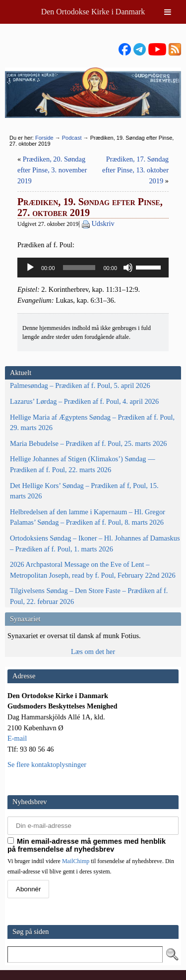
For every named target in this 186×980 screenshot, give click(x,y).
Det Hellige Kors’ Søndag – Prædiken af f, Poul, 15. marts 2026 (84, 491)
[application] (93, 268)
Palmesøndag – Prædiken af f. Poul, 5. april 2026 (80, 385)
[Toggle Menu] (168, 12)
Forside (44, 138)
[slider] (79, 268)
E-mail (17, 738)
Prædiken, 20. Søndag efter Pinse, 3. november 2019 (52, 170)
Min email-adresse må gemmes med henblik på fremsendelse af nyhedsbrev (87, 845)
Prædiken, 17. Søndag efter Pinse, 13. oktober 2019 (135, 170)
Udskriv (103, 223)
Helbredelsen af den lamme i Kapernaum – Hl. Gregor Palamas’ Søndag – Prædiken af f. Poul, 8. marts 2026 (88, 517)
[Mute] (128, 268)
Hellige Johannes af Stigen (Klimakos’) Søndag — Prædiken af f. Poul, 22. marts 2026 (83, 464)
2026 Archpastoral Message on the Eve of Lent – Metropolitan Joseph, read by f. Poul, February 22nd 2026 (93, 570)
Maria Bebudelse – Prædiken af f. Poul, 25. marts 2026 (89, 443)
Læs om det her (93, 652)
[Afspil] (30, 268)
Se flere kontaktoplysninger (47, 764)
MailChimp (76, 861)
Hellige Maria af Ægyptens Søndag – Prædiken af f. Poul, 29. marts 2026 (92, 423)
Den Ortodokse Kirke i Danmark (93, 12)
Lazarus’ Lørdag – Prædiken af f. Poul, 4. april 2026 (84, 401)
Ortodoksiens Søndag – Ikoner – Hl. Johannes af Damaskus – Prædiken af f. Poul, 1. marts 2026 (95, 544)
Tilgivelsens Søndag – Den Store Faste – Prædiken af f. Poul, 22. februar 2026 (89, 596)
